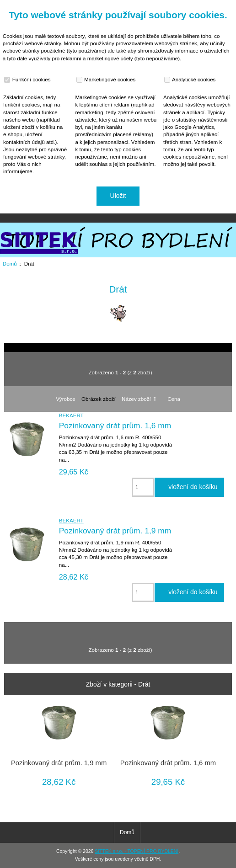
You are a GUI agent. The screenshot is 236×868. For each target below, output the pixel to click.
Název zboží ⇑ (139, 399)
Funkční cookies (28, 80)
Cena (174, 399)
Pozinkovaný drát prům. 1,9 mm (115, 531)
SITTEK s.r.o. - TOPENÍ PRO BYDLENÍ (137, 851)
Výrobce (66, 399)
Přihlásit (219, 6)
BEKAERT (71, 415)
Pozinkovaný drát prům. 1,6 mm (115, 426)
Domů (188, 6)
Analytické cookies (191, 80)
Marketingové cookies (107, 80)
